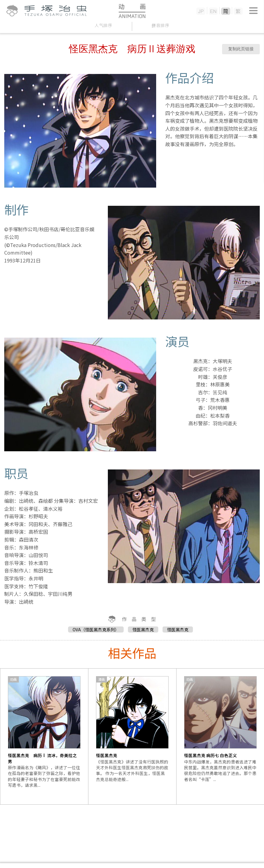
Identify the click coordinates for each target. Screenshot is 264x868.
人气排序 (103, 25)
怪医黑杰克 (143, 629)
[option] (44, 736)
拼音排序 (161, 25)
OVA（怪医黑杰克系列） (96, 629)
